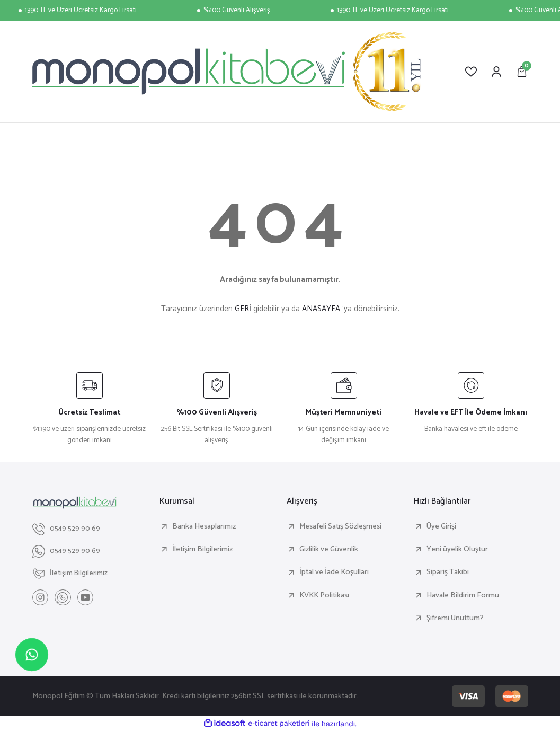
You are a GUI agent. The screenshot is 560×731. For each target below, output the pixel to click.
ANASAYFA (321, 309)
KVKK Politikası (324, 595)
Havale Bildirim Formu (463, 595)
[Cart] (522, 72)
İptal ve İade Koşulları (334, 572)
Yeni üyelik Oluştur (457, 549)
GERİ (243, 309)
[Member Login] (496, 72)
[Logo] (227, 72)
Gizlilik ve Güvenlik (329, 549)
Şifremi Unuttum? (455, 618)
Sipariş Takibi (448, 572)
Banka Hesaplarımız (204, 526)
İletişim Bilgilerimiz (202, 549)
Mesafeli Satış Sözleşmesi (340, 526)
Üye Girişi (441, 526)
